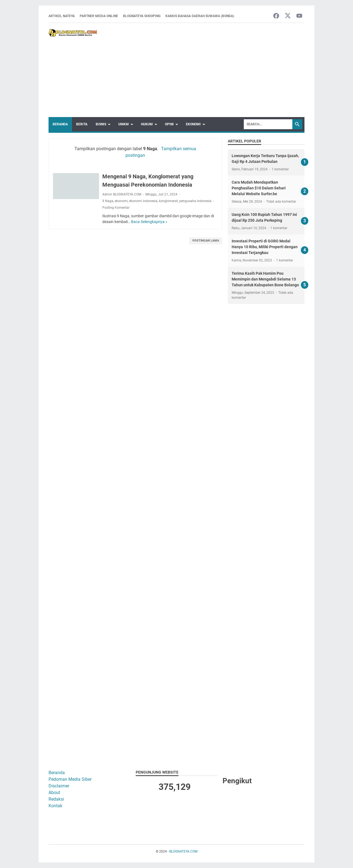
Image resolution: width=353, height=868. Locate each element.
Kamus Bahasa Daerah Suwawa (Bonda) (200, 16)
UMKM (124, 124)
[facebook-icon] (276, 16)
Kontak (55, 806)
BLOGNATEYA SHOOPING (142, 16)
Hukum (147, 124)
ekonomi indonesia (143, 201)
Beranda (60, 124)
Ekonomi (193, 124)
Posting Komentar (116, 208)
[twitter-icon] (288, 16)
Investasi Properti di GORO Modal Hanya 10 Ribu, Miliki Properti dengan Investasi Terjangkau (265, 247)
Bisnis (101, 124)
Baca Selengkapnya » (149, 222)
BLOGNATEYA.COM (183, 851)
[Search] (268, 124)
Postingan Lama (206, 241)
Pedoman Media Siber (70, 779)
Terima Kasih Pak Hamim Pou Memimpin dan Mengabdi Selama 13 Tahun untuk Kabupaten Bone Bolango (265, 279)
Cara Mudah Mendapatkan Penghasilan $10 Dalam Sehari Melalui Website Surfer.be (259, 188)
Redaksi (56, 799)
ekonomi (121, 201)
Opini (169, 124)
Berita (82, 124)
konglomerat (168, 201)
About (54, 792)
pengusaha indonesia (195, 201)
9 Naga (108, 201)
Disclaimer (59, 786)
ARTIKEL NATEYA (62, 16)
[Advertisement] (201, 70)
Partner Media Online (99, 16)
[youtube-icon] (299, 16)
